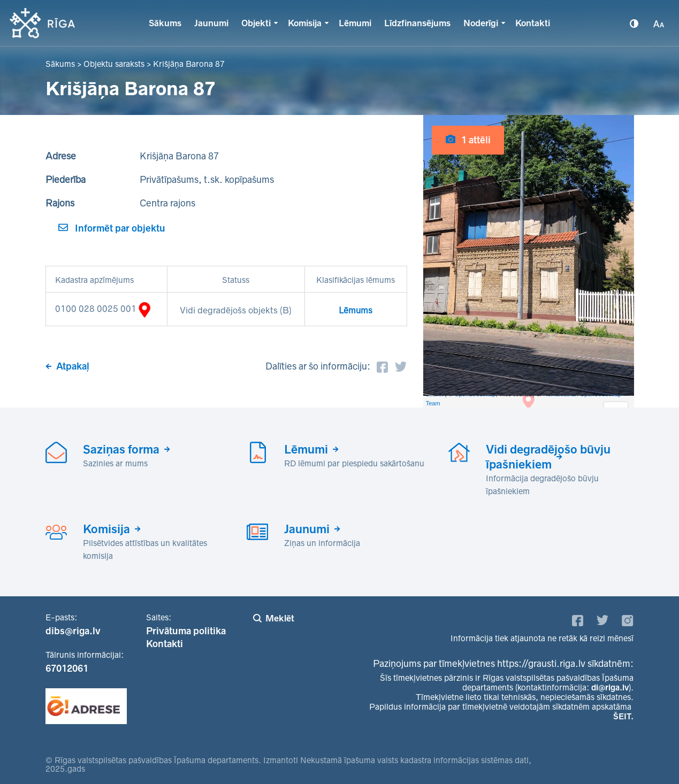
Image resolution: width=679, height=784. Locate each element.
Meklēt (280, 618)
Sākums (165, 23)
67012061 (67, 668)
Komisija (305, 23)
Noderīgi (481, 23)
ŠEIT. (623, 716)
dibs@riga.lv (73, 631)
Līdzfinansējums (417, 23)
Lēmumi (355, 23)
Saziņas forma (121, 449)
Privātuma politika (186, 631)
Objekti (256, 23)
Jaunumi (211, 23)
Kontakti (533, 23)
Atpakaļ (73, 366)
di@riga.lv (610, 687)
